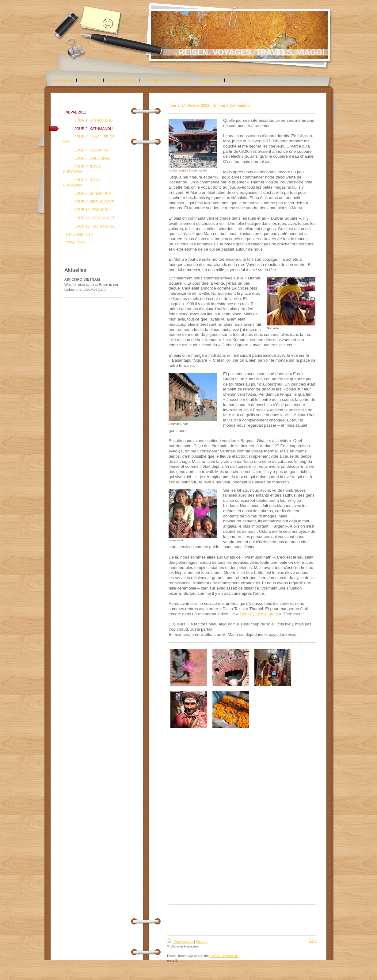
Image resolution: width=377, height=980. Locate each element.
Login (313, 941)
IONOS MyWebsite (224, 956)
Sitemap (202, 942)
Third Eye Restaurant (259, 614)
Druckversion (181, 942)
